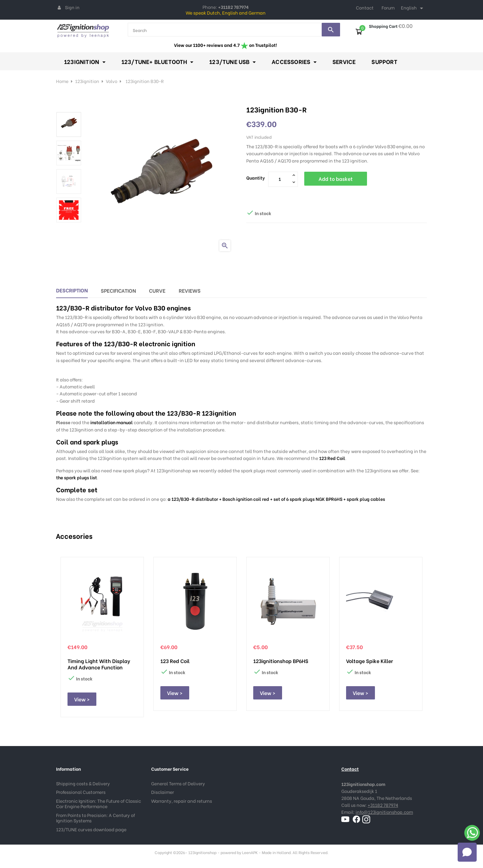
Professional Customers (81, 792)
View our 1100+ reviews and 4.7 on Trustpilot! (225, 45)
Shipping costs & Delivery (83, 783)
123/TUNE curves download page (91, 829)
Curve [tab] (157, 290)
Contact (365, 7)
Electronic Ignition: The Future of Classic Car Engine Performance (99, 804)
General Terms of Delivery (178, 783)
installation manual (112, 422)
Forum (388, 7)
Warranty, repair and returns (182, 801)
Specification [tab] (118, 290)
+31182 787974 (383, 805)
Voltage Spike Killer (370, 661)
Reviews (190, 290)
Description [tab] (72, 290)
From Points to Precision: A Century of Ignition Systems (96, 818)
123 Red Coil (332, 458)
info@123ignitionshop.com (384, 812)
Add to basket (336, 179)
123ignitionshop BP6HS (281, 661)
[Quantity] (280, 179)
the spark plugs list (77, 477)
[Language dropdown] (413, 8)
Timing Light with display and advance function (99, 664)
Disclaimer (163, 792)
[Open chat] (467, 852)
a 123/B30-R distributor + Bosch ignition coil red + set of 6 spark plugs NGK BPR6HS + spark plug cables (276, 499)
